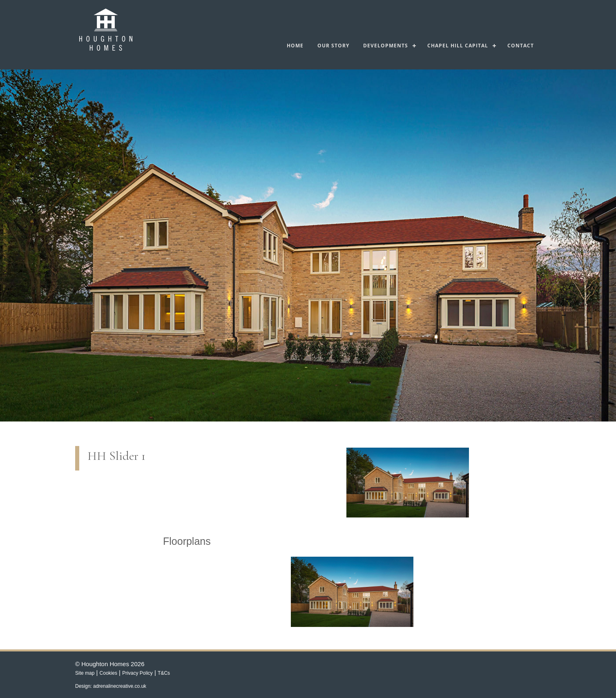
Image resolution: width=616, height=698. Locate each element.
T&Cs (164, 673)
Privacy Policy (137, 673)
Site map (85, 673)
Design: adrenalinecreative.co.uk (111, 686)
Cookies (108, 673)
